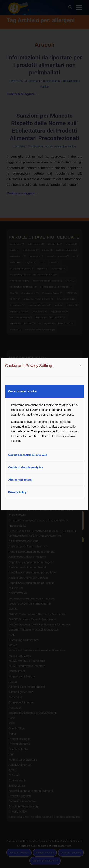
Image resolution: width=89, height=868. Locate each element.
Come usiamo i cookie (23, 391)
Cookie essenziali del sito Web (28, 455)
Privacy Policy (17, 492)
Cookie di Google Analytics (26, 467)
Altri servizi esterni (20, 480)
